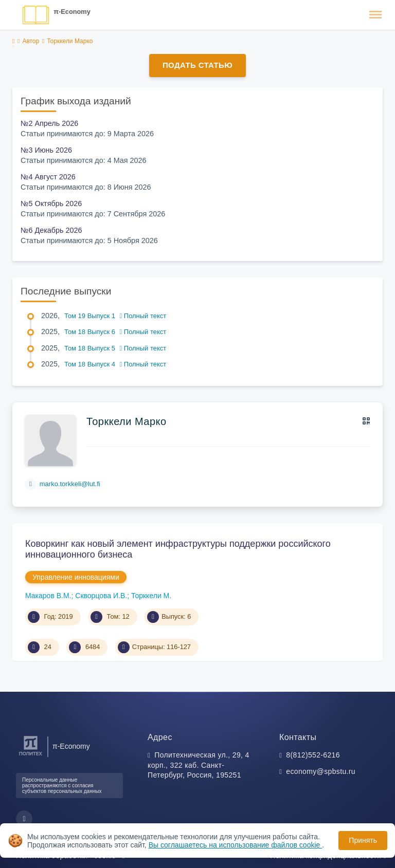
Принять (363, 840)
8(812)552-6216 (313, 755)
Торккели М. (151, 596)
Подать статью (197, 65)
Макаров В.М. (48, 596)
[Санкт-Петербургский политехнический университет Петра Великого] (31, 756)
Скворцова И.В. (101, 596)
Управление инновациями (76, 577)
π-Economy (72, 12)
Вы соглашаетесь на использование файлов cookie (236, 845)
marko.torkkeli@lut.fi (70, 484)
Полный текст (143, 316)
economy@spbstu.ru (321, 771)
